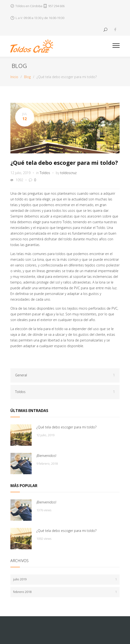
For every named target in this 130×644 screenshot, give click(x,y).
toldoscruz (68, 173)
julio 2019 (65, 579)
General (65, 375)
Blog (19, 66)
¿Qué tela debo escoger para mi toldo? (64, 163)
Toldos (45, 173)
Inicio (14, 77)
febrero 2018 (65, 592)
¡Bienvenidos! (46, 456)
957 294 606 (56, 6)
